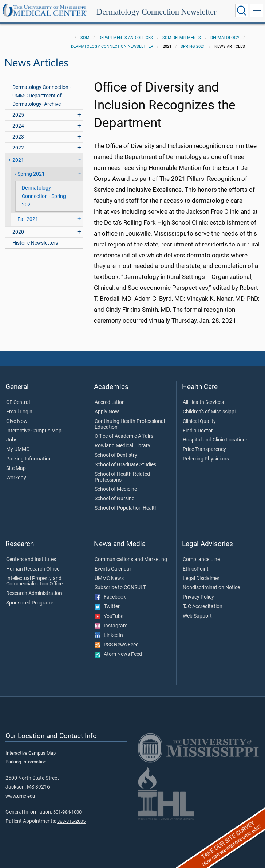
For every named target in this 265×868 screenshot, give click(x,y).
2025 (18, 115)
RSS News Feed (117, 645)
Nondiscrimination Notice (211, 588)
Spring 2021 (193, 46)
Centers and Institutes (31, 560)
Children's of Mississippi (209, 412)
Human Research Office (33, 569)
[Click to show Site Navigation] (257, 11)
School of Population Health (126, 508)
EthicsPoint (196, 569)
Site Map (16, 468)
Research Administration (34, 593)
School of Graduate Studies (125, 465)
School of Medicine (116, 489)
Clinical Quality (199, 421)
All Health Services (203, 402)
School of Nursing (115, 499)
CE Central (18, 402)
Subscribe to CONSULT (120, 588)
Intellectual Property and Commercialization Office (34, 581)
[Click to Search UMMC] (242, 11)
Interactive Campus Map (34, 431)
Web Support (197, 616)
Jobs (12, 440)
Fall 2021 (28, 219)
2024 (18, 126)
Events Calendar (113, 569)
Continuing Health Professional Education (130, 424)
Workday (16, 478)
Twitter (107, 607)
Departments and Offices (126, 38)
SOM (85, 38)
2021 (18, 160)
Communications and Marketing (131, 560)
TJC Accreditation (203, 607)
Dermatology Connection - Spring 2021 (44, 196)
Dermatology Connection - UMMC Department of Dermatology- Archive (42, 96)
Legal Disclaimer (201, 579)
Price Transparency (204, 449)
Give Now (17, 421)
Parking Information (29, 459)
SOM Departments (182, 38)
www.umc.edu (20, 796)
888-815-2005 (71, 821)
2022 (18, 148)
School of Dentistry (116, 455)
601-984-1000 (67, 812)
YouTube (109, 616)
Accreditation (110, 402)
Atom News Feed (118, 654)
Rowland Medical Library (122, 446)
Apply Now (107, 412)
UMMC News (109, 579)
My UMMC (18, 449)
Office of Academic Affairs (124, 436)
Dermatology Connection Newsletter (157, 12)
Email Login (19, 412)
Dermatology (225, 38)
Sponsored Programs (30, 603)
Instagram (111, 626)
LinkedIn (109, 635)
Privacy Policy (198, 597)
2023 (18, 137)
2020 (18, 232)
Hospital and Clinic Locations (215, 440)
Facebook (110, 597)
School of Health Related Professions (122, 477)
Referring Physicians (206, 459)
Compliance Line (201, 560)
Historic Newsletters (35, 243)
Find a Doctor (198, 431)
